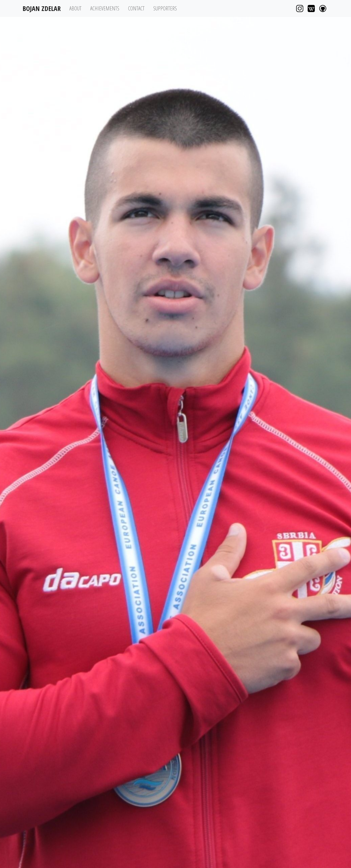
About (75, 8)
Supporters (165, 8)
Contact (136, 8)
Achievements (105, 8)
